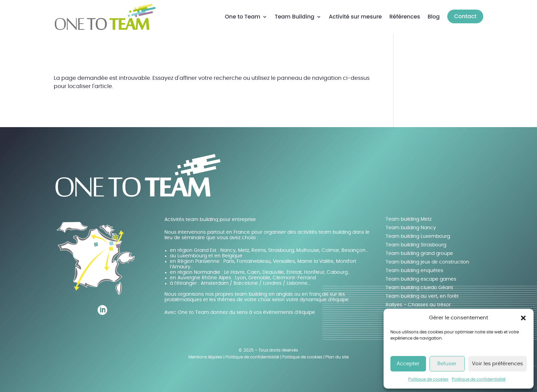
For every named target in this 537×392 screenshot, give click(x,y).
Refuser (447, 364)
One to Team (242, 17)
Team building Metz (409, 219)
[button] (523, 318)
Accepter (408, 364)
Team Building (295, 17)
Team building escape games (421, 279)
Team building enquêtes (414, 271)
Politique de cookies (428, 379)
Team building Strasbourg (416, 245)
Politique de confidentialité (479, 379)
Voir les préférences (497, 364)
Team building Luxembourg (418, 236)
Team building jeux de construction (427, 262)
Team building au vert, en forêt (422, 296)
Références (405, 17)
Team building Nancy (411, 228)
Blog (434, 17)
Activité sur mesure (355, 17)
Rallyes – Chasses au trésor (418, 305)
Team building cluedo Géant (419, 288)
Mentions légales (205, 357)
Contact (465, 16)
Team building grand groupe (419, 254)
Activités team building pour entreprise (210, 220)
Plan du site (337, 357)
